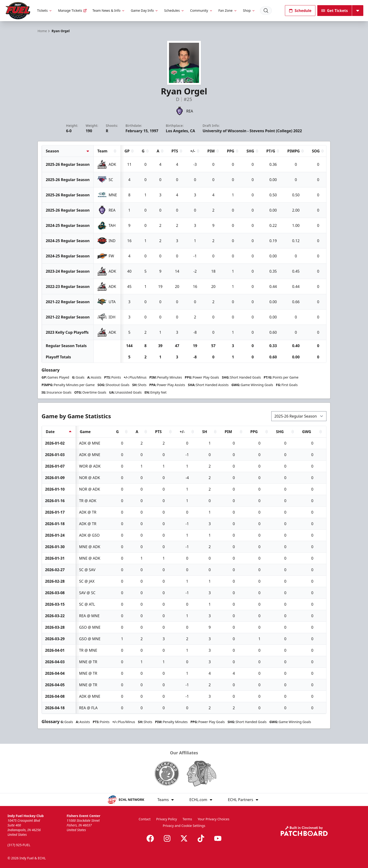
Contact (145, 819)
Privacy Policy (167, 819)
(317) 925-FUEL (19, 845)
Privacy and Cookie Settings (184, 826)
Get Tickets (335, 11)
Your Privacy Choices (213, 819)
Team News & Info (109, 10)
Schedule (300, 11)
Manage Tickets (72, 10)
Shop (249, 10)
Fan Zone (228, 10)
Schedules (174, 10)
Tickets (45, 10)
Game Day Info (145, 10)
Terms (187, 819)
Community (201, 10)
